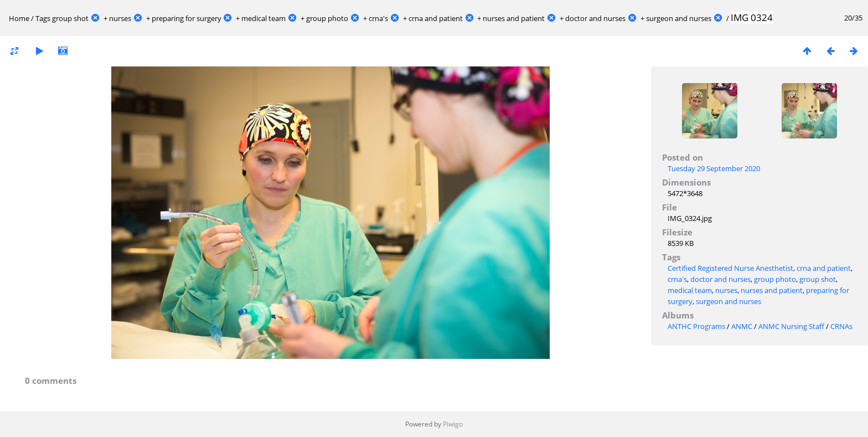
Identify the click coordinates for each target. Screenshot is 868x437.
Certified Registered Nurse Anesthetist (730, 268)
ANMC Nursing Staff (791, 326)
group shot (70, 18)
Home (19, 18)
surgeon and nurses (679, 18)
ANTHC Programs (696, 326)
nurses (120, 18)
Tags (43, 18)
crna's (378, 18)
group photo (327, 18)
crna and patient (436, 18)
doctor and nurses (595, 18)
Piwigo (453, 424)
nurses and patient (514, 18)
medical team (263, 18)
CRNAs (841, 326)
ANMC (742, 326)
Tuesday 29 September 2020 (714, 168)
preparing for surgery (187, 18)
